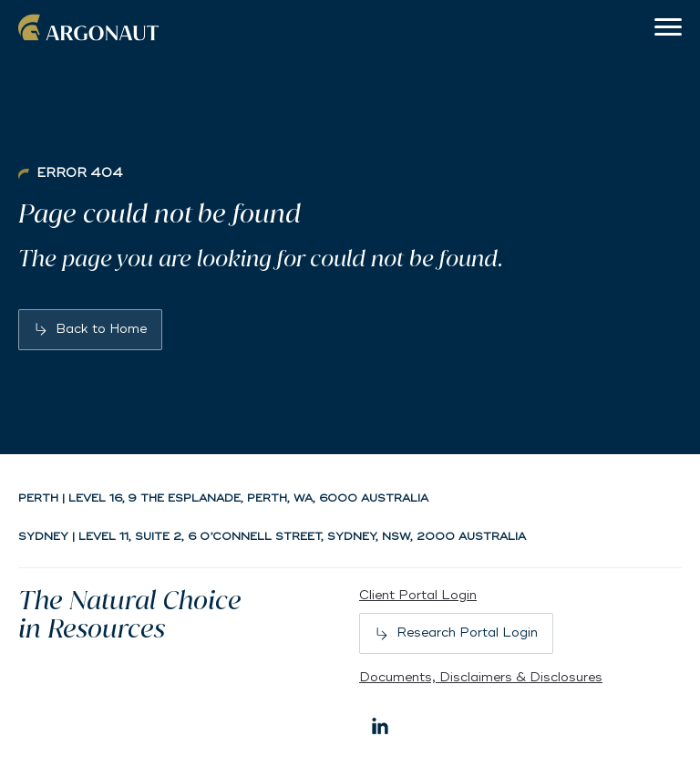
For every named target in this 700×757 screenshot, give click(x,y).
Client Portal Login (418, 595)
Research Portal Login (467, 633)
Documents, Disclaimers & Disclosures (481, 677)
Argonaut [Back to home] (91, 27)
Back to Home (101, 329)
